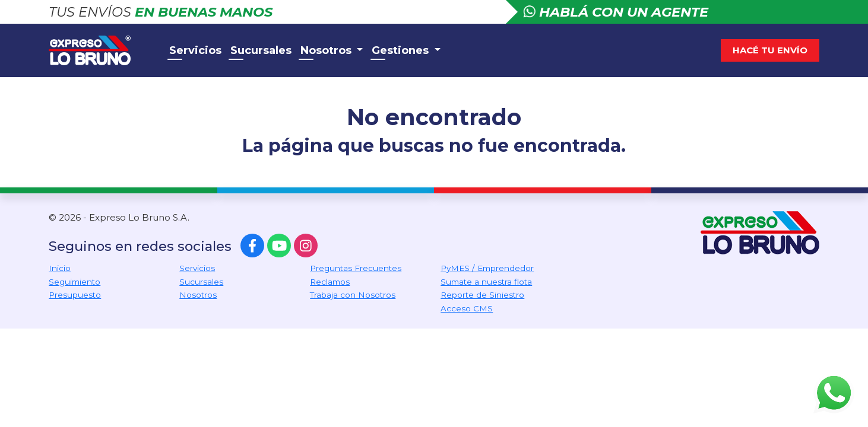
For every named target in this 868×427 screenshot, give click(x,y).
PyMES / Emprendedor (487, 268)
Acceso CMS (467, 308)
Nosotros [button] (327, 50)
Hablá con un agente (616, 12)
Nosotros (198, 295)
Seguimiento (75, 282)
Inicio (60, 268)
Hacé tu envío (770, 50)
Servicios (195, 50)
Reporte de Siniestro (482, 295)
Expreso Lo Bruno (102, 50)
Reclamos (330, 282)
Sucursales (261, 50)
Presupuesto (75, 295)
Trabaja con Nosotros (353, 295)
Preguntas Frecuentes (356, 268)
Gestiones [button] (402, 50)
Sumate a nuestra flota (486, 282)
